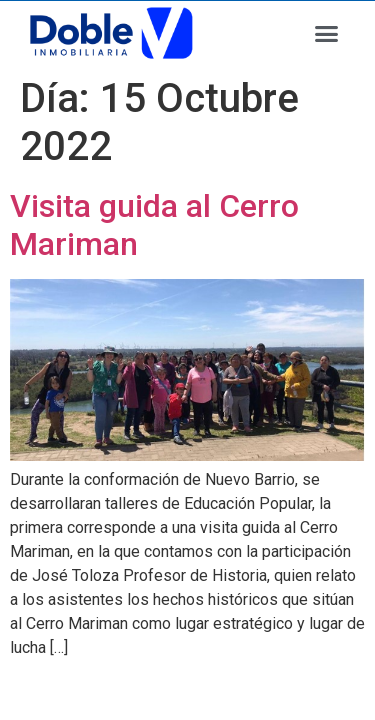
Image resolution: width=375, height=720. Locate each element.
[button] (327, 34)
